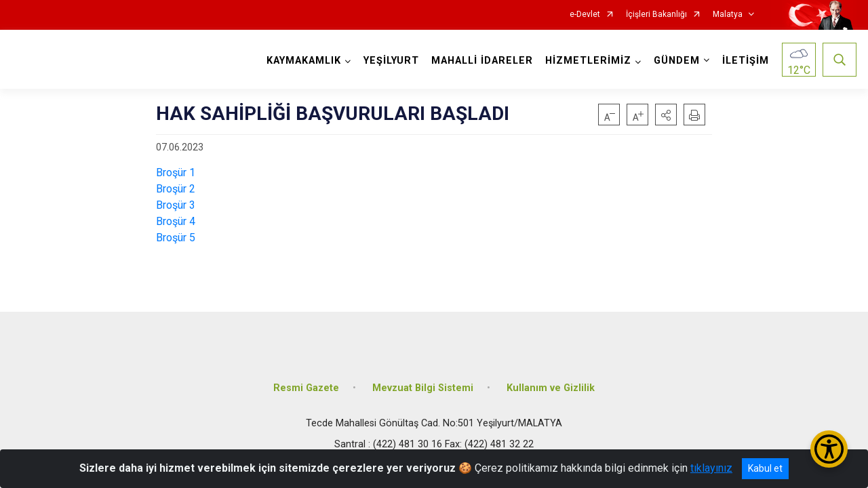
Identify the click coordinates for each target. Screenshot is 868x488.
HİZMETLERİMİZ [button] (588, 61)
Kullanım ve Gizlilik (551, 388)
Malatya (728, 15)
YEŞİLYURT (391, 61)
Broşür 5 (176, 238)
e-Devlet (585, 15)
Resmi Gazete (306, 388)
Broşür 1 (176, 172)
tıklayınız (711, 468)
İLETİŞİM (746, 61)
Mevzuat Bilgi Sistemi (423, 388)
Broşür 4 (176, 221)
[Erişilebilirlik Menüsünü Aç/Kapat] (829, 449)
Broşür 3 (176, 205)
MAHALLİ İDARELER (482, 61)
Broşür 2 (176, 189)
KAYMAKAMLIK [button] (304, 61)
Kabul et (765, 468)
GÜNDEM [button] (677, 61)
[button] (666, 115)
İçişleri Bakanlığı (656, 15)
